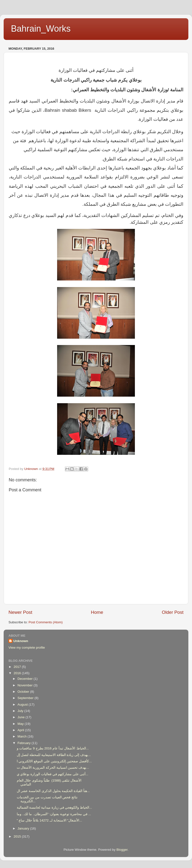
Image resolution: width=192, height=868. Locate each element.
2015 (18, 836)
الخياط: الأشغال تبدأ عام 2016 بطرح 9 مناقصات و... (53, 748)
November (26, 685)
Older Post (173, 612)
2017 (18, 667)
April (21, 730)
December (26, 679)
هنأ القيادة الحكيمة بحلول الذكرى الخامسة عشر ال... (53, 791)
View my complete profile (27, 648)
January (24, 828)
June (22, 717)
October (24, 692)
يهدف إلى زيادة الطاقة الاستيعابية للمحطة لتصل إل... (54, 755)
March (22, 736)
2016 (18, 673)
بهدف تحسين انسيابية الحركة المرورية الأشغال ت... (53, 768)
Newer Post (20, 612)
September (26, 698)
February (25, 743)
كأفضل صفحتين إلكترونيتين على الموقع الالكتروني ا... (54, 761)
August (23, 705)
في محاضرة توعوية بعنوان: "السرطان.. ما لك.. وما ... (54, 814)
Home (97, 612)
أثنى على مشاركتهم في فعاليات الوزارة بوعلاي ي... (53, 774)
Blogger (122, 850)
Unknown (21, 641)
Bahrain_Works (41, 29)
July (21, 711)
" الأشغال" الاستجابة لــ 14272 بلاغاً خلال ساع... (49, 820)
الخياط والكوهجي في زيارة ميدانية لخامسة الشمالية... (54, 807)
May (21, 724)
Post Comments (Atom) (46, 622)
